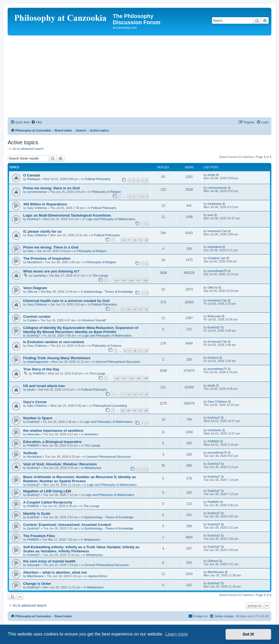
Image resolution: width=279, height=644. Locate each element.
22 (129, 309)
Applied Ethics (98, 576)
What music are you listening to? (51, 271)
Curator (32, 320)
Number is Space (38, 418)
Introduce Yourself (94, 320)
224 (116, 280)
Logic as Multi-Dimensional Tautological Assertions (67, 215)
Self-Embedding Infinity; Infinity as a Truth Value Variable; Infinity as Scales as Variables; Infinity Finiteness (81, 549)
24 (140, 309)
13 (135, 394)
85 (140, 410)
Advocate (34, 434)
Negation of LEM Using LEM (47, 491)
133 (138, 378)
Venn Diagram (35, 288)
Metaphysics (93, 468)
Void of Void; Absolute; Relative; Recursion (60, 464)
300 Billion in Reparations (45, 204)
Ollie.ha (32, 292)
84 (135, 410)
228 (146, 280)
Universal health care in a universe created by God (66, 301)
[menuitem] (37, 122)
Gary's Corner (35, 402)
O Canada (32, 175)
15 (146, 394)
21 (123, 309)
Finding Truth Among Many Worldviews (57, 358)
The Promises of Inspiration (47, 258)
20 (146, 240)
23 (135, 309)
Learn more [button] (177, 634)
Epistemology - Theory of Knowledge (108, 292)
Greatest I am (217, 258)
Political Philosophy (98, 179)
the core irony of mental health (49, 561)
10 (135, 351)
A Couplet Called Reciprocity (48, 502)
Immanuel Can (217, 231)
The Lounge (100, 275)
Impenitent (215, 247)
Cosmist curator (37, 317)
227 (138, 280)
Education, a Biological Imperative (52, 442)
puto (210, 215)
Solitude (30, 453)
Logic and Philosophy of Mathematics (110, 219)
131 (124, 378)
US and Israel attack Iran (44, 386)
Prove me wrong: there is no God (51, 188)
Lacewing (39, 275)
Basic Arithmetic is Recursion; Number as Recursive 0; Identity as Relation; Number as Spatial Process (80, 479)
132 (131, 378)
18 (135, 240)
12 (146, 351)
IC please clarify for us (42, 231)
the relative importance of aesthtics (53, 431)
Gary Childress (37, 208)
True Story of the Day (41, 369)
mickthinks (215, 204)
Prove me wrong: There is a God (51, 247)
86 (146, 410)
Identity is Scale (37, 513)
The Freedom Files (39, 536)
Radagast (34, 179)
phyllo (212, 175)
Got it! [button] (248, 634)
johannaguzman (38, 362)
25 (146, 309)
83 (129, 410)
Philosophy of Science (107, 346)
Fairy (31, 251)
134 (146, 378)
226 (131, 280)
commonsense (37, 192)
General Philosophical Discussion (118, 362)
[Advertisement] (139, 76)
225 (124, 280)
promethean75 (217, 271)
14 (140, 394)
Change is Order (37, 584)
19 (140, 240)
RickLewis (214, 316)
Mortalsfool (35, 262)
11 (140, 351)
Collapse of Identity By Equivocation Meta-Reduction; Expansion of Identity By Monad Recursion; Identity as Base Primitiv (81, 330)
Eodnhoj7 (34, 219)
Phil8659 (39, 373)
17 (129, 240)
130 (116, 378)
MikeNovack (35, 576)
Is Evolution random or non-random (54, 342)
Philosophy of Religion (106, 192)
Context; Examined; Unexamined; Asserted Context (67, 525)
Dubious (213, 358)
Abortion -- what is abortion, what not (55, 572)
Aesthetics (91, 434)
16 (123, 240)
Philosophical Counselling (110, 406)
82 (123, 410)
